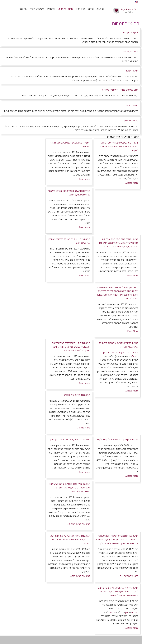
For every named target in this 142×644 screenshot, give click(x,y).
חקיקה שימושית (37, 9)
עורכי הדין (81, 9)
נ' (133, 356)
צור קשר (23, 9)
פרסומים (51, 9)
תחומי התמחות (66, 9)
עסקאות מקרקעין (130, 32)
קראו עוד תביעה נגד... (128, 576)
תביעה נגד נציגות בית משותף (77, 395)
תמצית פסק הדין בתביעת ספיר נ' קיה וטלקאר (118, 439)
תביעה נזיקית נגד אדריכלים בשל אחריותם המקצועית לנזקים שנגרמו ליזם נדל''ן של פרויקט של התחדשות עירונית (71, 347)
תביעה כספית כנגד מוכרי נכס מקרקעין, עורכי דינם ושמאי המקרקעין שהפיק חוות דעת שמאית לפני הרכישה (69, 488)
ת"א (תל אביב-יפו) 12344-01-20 (123, 352)
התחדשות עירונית (130, 51)
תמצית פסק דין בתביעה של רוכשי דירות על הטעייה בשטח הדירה (119, 345)
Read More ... (132, 183)
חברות (134, 612)
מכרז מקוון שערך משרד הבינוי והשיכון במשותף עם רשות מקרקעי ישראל (69, 193)
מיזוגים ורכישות (131, 120)
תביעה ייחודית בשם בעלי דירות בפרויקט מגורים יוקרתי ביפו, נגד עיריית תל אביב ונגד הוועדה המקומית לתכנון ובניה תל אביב (118, 243)
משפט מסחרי (132, 105)
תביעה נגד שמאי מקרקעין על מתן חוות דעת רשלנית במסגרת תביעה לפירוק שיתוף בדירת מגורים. (70, 539)
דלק (127, 612)
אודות (91, 9)
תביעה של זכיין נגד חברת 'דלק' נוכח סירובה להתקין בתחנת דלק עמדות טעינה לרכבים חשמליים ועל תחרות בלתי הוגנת (118, 591)
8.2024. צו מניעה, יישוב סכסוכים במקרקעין (70, 439)
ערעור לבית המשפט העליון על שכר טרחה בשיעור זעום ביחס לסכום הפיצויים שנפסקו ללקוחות (119, 146)
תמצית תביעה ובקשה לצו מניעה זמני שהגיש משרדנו (70, 144)
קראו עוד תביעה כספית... (79, 524)
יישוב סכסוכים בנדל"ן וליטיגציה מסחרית (120, 90)
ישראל (113, 612)
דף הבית (100, 9)
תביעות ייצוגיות (132, 71)
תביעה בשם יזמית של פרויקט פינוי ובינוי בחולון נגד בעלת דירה (69, 241)
